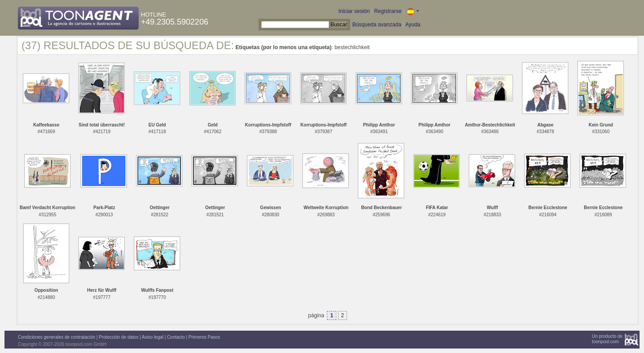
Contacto (176, 337)
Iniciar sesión (354, 11)
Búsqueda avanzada (377, 25)
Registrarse (388, 11)
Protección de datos (119, 337)
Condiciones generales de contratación (57, 337)
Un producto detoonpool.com (607, 339)
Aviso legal (153, 337)
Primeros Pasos (205, 337)
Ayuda (413, 25)
